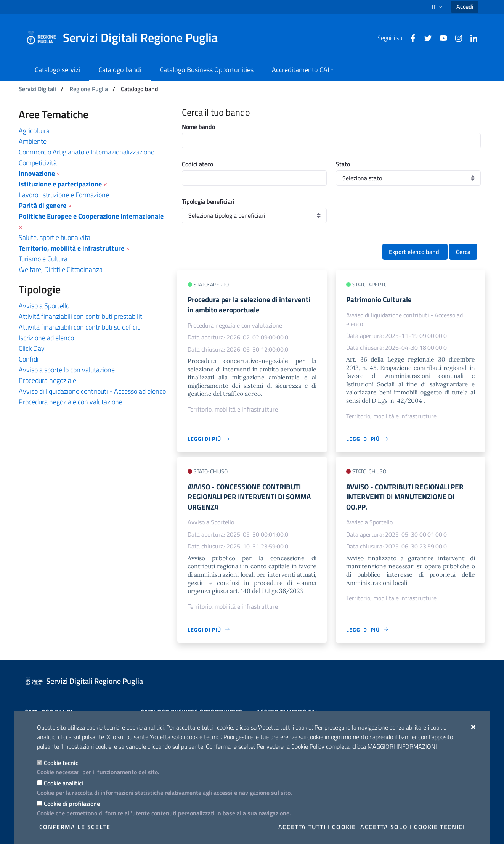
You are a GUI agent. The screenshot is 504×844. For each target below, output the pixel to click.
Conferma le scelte (75, 827)
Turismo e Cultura (43, 259)
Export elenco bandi (415, 252)
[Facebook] (410, 37)
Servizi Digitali (37, 89)
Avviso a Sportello (44, 306)
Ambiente (33, 141)
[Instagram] (456, 37)
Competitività (38, 163)
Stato (343, 164)
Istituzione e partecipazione (60, 184)
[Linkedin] (471, 37)
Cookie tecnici (62, 763)
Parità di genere (43, 205)
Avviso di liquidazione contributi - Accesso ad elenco (92, 391)
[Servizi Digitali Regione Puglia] (126, 38)
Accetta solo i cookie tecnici (413, 827)
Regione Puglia (89, 89)
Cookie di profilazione (72, 804)
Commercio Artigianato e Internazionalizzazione (87, 152)
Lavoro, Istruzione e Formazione (64, 195)
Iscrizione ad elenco (46, 338)
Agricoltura (34, 131)
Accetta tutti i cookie (317, 827)
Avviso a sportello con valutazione (67, 370)
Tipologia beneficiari (208, 201)
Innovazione (37, 173)
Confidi (29, 359)
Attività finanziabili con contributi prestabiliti (81, 316)
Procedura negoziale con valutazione (71, 402)
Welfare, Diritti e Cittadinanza (61, 269)
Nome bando (198, 127)
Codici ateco (197, 164)
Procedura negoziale (47, 380)
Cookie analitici (63, 783)
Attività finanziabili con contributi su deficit (79, 327)
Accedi (465, 6)
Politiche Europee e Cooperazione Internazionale (91, 216)
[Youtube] (440, 37)
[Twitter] (425, 37)
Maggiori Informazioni (402, 746)
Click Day (32, 348)
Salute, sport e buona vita (55, 237)
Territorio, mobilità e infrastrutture (71, 248)
